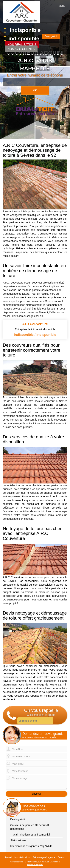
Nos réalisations (22, 45)
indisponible (25, 30)
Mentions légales (35, 864)
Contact (62, 857)
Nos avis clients (21, 49)
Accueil (8, 857)
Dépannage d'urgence (44, 857)
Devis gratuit (51, 36)
